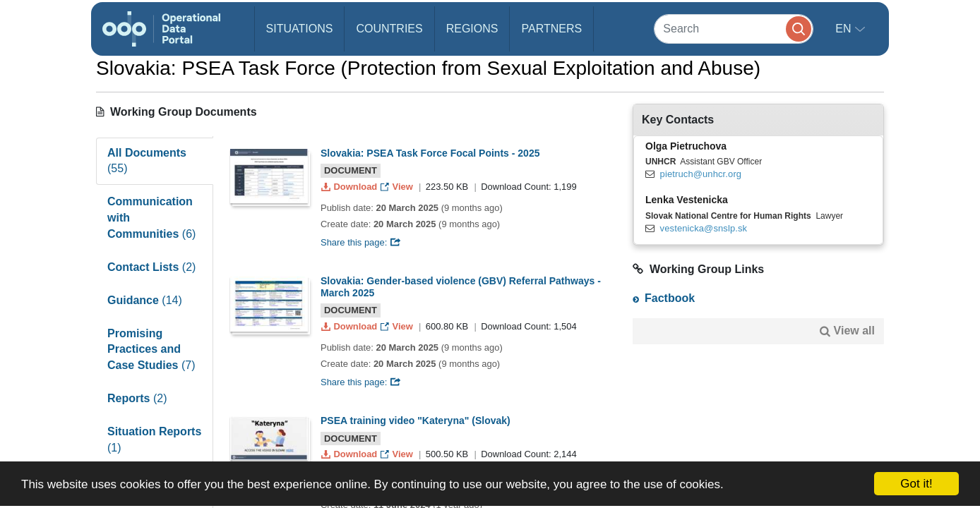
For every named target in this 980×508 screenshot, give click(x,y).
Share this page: (361, 242)
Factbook (670, 298)
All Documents (147, 161)
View (398, 187)
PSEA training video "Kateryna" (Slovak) (416, 421)
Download (351, 187)
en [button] (845, 29)
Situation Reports (154, 440)
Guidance (145, 300)
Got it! (916, 484)
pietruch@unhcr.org (701, 174)
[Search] (734, 29)
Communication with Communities (151, 218)
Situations (300, 29)
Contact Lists (151, 267)
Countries (389, 29)
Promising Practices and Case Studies (151, 350)
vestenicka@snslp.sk (704, 228)
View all (854, 331)
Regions (472, 29)
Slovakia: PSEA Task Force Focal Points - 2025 (430, 153)
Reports (137, 398)
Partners (551, 29)
